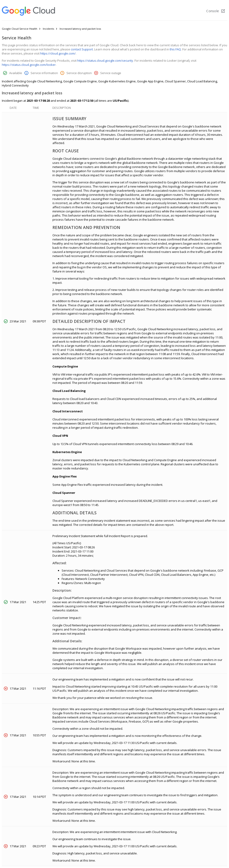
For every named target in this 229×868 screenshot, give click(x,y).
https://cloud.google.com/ (58, 53)
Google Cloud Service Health (20, 29)
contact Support (82, 49)
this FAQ (175, 49)
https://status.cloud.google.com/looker (29, 65)
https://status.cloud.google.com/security (105, 61)
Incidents (48, 29)
